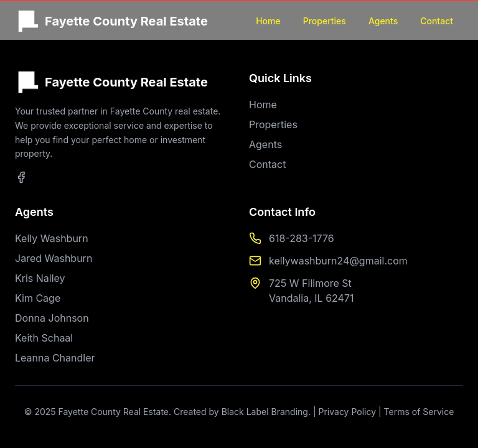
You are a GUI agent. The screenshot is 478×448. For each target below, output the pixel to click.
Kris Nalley (40, 278)
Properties (325, 21)
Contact (437, 21)
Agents (383, 21)
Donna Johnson (52, 318)
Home (268, 21)
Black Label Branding (265, 412)
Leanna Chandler (55, 358)
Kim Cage (38, 298)
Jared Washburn (54, 258)
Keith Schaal (44, 338)
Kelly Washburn (52, 238)
